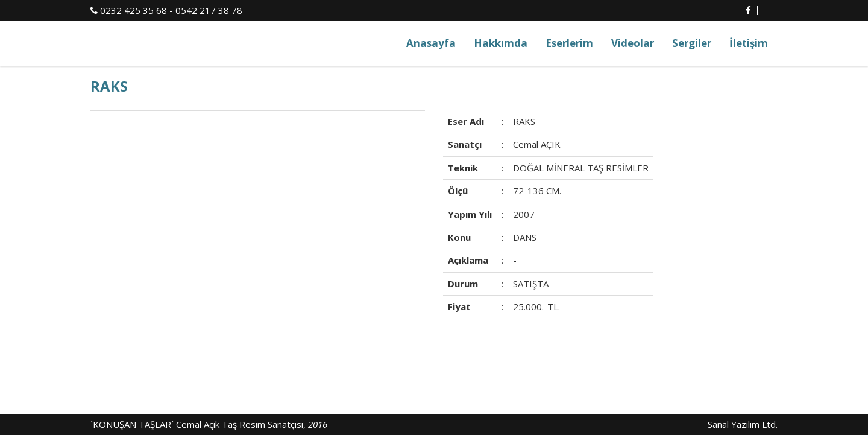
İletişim (749, 43)
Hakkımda (501, 43)
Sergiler (692, 43)
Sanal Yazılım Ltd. (741, 424)
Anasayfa (431, 43)
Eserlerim (569, 43)
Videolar (633, 43)
